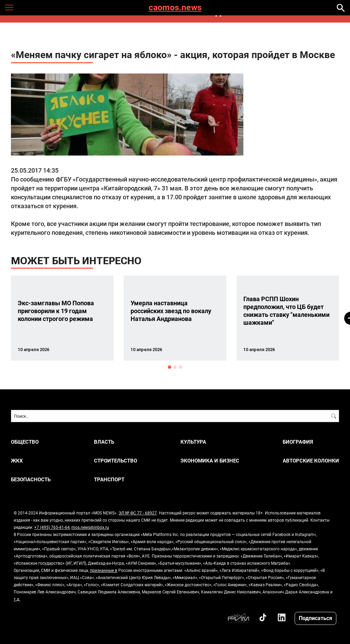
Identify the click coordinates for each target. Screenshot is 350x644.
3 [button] (180, 367)
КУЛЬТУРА (193, 442)
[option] (62, 318)
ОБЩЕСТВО (25, 442)
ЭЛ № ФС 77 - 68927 (138, 513)
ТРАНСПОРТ (109, 479)
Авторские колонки (311, 461)
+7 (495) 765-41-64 (52, 527)
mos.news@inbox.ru (90, 527)
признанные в (104, 570)
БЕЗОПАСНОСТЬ (31, 479)
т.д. (17, 599)
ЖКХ (17, 461)
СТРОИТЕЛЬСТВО (116, 461)
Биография (298, 442)
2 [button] (175, 367)
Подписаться (315, 618)
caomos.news (175, 8)
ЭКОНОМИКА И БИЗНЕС (210, 461)
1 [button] (170, 367)
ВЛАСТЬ (104, 442)
